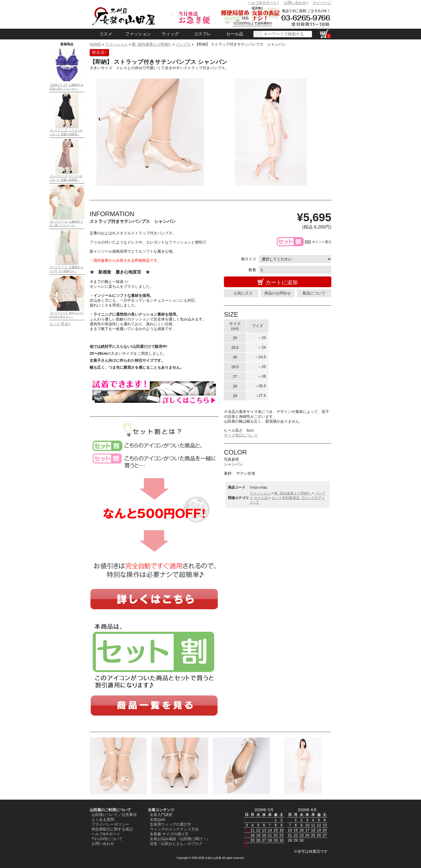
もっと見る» (60, 324)
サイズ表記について (241, 435)
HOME (95, 44)
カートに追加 (282, 282)
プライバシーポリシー (110, 824)
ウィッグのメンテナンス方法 (174, 829)
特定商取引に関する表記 (112, 829)
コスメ (106, 34)
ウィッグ (170, 34)
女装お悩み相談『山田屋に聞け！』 (180, 839)
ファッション (138, 34)
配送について (314, 293)
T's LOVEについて (107, 839)
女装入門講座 (161, 815)
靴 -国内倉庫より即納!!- (152, 44)
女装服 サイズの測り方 (169, 834)
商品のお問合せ (278, 293)
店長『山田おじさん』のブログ (176, 844)
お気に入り (243, 293)
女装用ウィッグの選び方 (170, 824)
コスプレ (202, 34)
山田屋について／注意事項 (114, 815)
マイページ (322, 3)
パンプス (183, 44)
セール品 (235, 34)
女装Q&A (158, 819)
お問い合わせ (295, 3)
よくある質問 (103, 819)
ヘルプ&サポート (262, 3)
